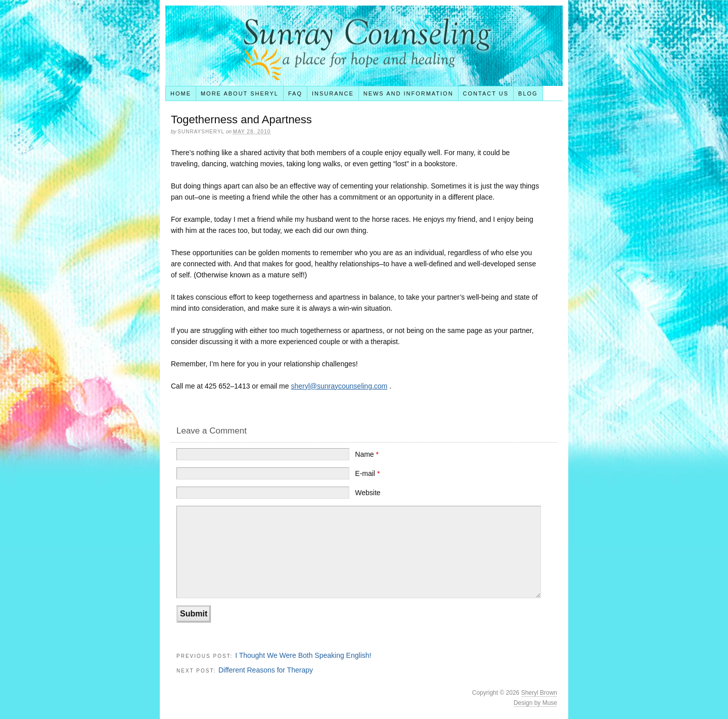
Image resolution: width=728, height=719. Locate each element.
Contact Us (486, 93)
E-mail (367, 473)
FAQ (295, 93)
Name (367, 454)
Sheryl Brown (539, 693)
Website (368, 493)
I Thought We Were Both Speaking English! (303, 655)
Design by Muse (535, 703)
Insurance (333, 93)
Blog (528, 93)
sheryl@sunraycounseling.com (339, 386)
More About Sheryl (240, 93)
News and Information (408, 93)
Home (181, 93)
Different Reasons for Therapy (266, 670)
